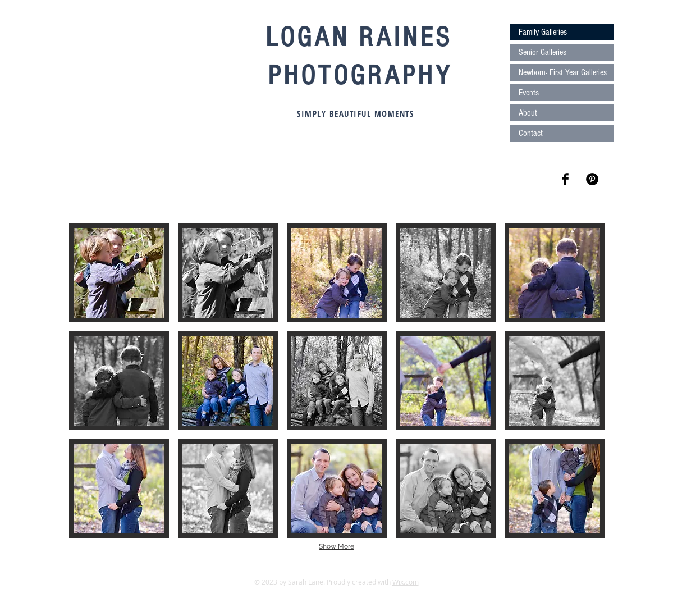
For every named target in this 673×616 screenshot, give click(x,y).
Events (529, 93)
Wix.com (406, 582)
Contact (531, 133)
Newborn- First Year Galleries (563, 72)
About (528, 113)
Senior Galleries (542, 52)
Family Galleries (543, 32)
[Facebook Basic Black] (565, 179)
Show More (336, 546)
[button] (119, 273)
